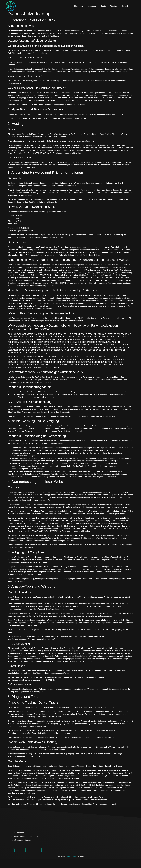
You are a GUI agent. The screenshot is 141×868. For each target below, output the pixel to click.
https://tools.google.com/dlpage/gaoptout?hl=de (51, 676)
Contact (125, 8)
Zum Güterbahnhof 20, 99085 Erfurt (32, 839)
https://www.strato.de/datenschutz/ (81, 144)
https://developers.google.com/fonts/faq (71, 757)
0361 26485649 (20, 835)
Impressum (58, 863)
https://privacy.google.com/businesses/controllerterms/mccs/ (31, 642)
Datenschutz (72, 863)
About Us (114, 8)
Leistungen (92, 8)
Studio (103, 8)
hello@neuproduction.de (25, 842)
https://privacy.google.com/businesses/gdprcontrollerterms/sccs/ (82, 803)
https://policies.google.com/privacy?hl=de (24, 759)
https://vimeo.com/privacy (60, 736)
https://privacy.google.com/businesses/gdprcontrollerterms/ (31, 803)
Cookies (84, 863)
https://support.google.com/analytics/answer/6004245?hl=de (31, 683)
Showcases (79, 8)
